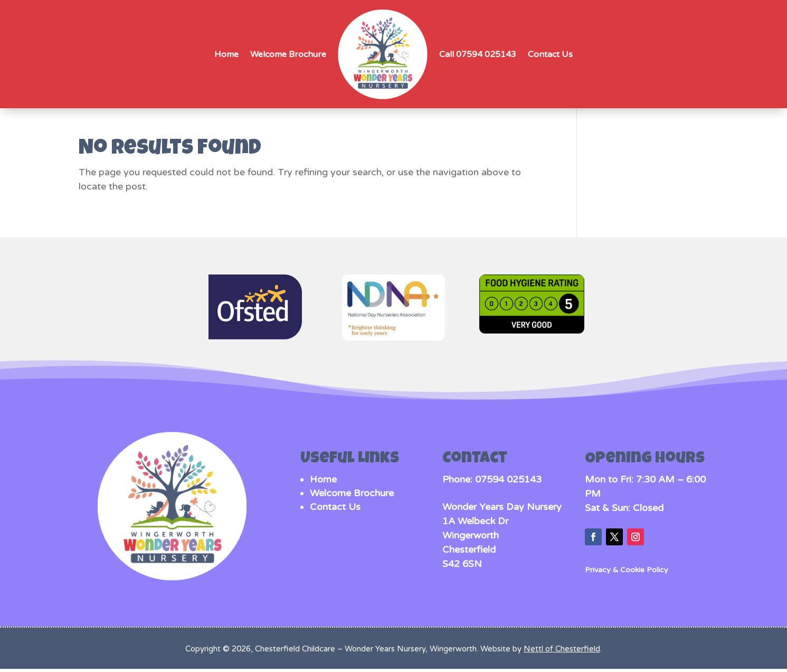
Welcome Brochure (288, 54)
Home (226, 54)
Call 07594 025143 (478, 54)
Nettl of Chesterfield (562, 649)
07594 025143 (508, 479)
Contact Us (550, 54)
